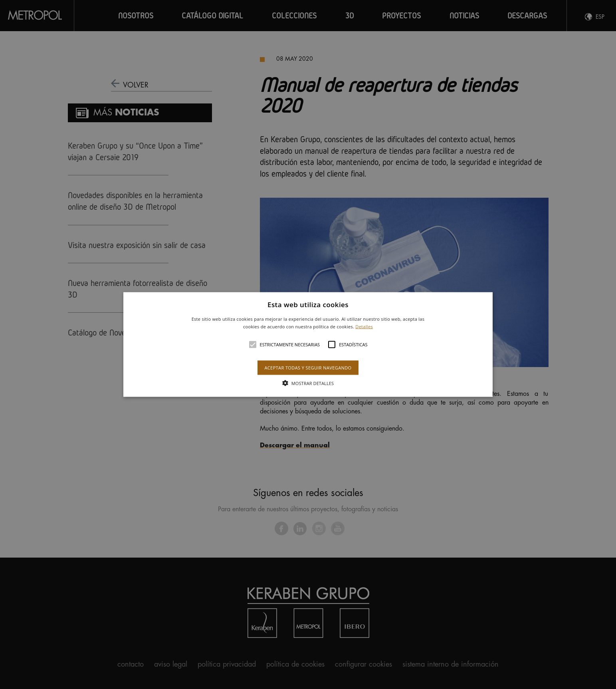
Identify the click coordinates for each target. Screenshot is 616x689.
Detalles (364, 327)
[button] (308, 344)
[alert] (308, 344)
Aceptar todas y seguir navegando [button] (308, 368)
